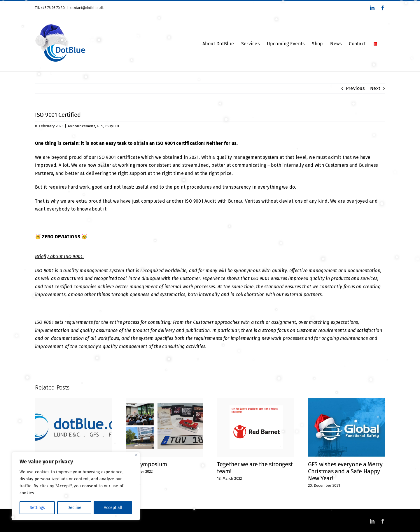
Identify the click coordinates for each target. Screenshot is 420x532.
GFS (100, 126)
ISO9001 (112, 126)
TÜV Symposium (147, 464)
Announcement (81, 126)
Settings (37, 508)
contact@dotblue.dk (87, 8)
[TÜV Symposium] (164, 400)
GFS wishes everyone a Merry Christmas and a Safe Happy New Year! (345, 471)
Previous (355, 88)
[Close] (136, 455)
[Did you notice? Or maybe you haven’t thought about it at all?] (73, 400)
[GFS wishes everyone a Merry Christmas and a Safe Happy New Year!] (346, 400)
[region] (76, 486)
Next (375, 88)
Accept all (113, 508)
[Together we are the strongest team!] (256, 400)
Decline (74, 508)
